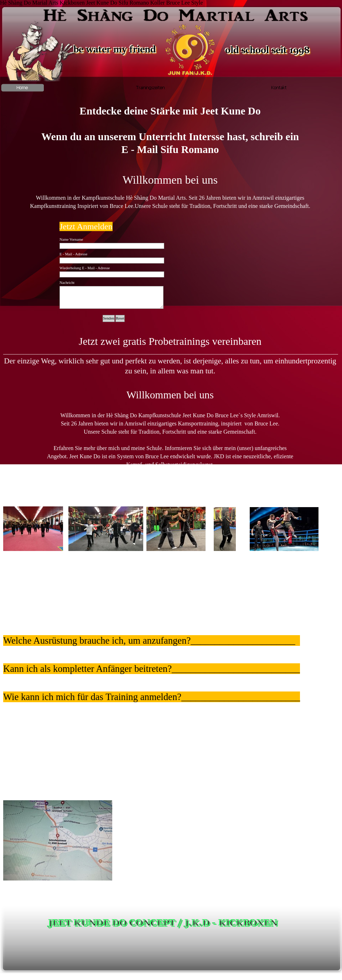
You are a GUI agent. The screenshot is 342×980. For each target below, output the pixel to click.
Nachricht (67, 283)
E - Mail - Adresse (73, 254)
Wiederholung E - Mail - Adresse (85, 268)
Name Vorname (71, 239)
